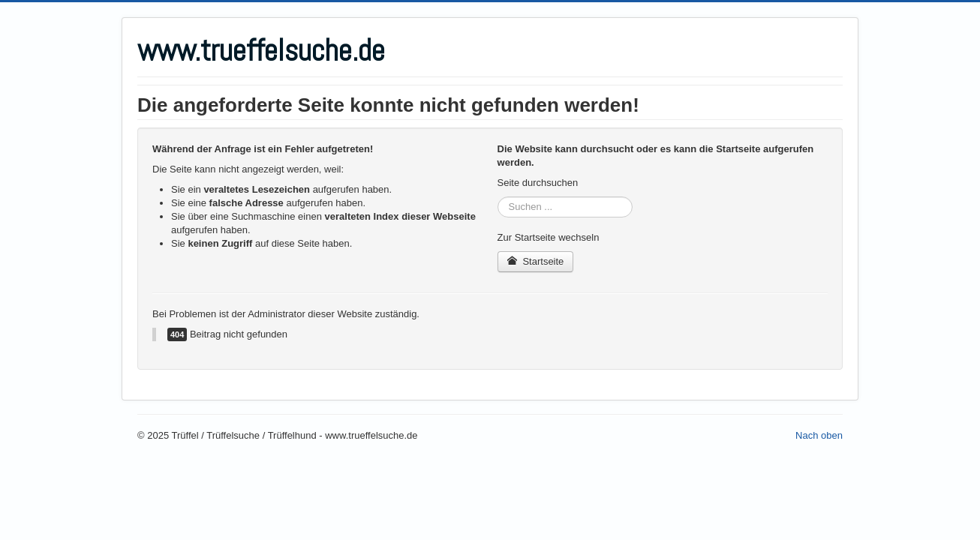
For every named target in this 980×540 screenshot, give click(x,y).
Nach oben (819, 435)
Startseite (536, 261)
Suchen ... (498, 197)
